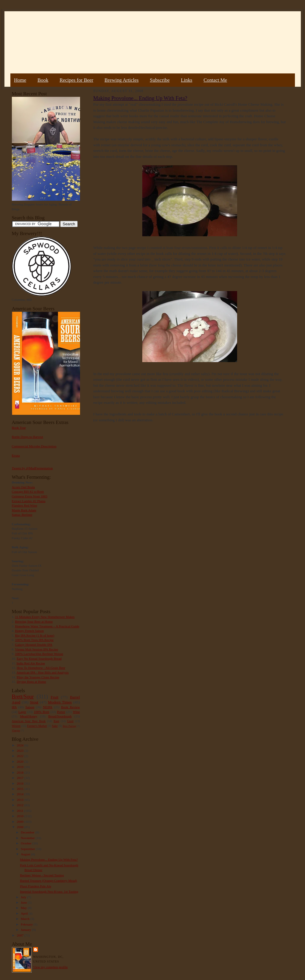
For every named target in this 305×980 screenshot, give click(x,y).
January (26, 930)
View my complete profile (51, 967)
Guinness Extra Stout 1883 (30, 496)
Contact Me (215, 80)
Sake (55, 726)
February (27, 924)
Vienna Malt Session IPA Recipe (36, 649)
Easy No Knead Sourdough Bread (39, 658)
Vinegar (16, 730)
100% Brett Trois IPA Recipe (34, 640)
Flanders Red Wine (25, 505)
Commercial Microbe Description (34, 446)
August (26, 854)
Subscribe (160, 80)
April (25, 913)
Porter (61, 712)
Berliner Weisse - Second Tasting (42, 875)
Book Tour (19, 428)
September (28, 849)
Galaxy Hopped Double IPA (34, 645)
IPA (14, 707)
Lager (22, 712)
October (27, 843)
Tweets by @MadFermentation (32, 468)
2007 (21, 935)
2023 (21, 751)
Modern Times (60, 702)
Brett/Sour (23, 697)
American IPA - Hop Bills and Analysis (43, 672)
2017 (21, 778)
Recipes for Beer (76, 80)
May (24, 908)
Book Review (71, 707)
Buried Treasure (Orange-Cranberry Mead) (48, 881)
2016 (21, 783)
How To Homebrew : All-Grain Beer (41, 668)
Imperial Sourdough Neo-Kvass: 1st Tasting (49, 891)
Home (20, 80)
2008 (21, 827)
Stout (34, 702)
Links (186, 80)
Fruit (55, 697)
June (24, 902)
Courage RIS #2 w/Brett (28, 491)
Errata (16, 455)
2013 (21, 800)
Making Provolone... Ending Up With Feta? (49, 859)
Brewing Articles (122, 80)
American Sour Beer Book (29, 721)
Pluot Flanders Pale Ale (35, 886)
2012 (21, 805)
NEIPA (48, 707)
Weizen (16, 726)
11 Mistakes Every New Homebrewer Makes (45, 617)
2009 (21, 822)
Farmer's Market (37, 726)
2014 (21, 794)
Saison (30, 707)
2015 (21, 789)
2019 (21, 767)
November (28, 838)
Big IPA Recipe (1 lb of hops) (35, 635)
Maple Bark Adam (24, 510)
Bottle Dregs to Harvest (28, 437)
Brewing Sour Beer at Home (34, 621)
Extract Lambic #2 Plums (29, 501)
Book (43, 80)
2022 (21, 756)
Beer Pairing (70, 726)
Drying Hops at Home (31, 682)
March (25, 919)
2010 (21, 816)
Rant (56, 721)
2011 (21, 811)
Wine (76, 712)
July (24, 897)
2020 (21, 761)
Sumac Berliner (22, 515)
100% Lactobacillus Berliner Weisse (39, 654)
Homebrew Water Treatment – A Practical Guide (47, 626)
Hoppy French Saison (29, 631)
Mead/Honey (28, 716)
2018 (21, 772)
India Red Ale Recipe (31, 663)
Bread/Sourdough (60, 716)
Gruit (70, 721)
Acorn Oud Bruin (23, 487)
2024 (21, 745)
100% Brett (41, 712)
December (28, 832)
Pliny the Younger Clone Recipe (38, 677)
